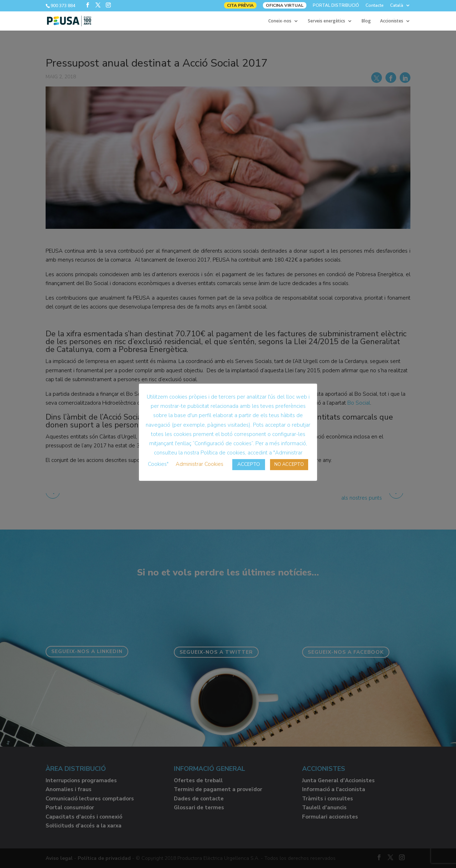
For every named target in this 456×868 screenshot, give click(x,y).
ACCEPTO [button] (249, 464)
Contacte (375, 6)
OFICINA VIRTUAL (285, 5)
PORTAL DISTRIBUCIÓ (336, 6)
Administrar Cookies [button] (199, 464)
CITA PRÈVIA (240, 5)
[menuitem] (400, 7)
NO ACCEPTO (289, 464)
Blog (366, 21)
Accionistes (392, 21)
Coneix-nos (280, 21)
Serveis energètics (327, 21)
